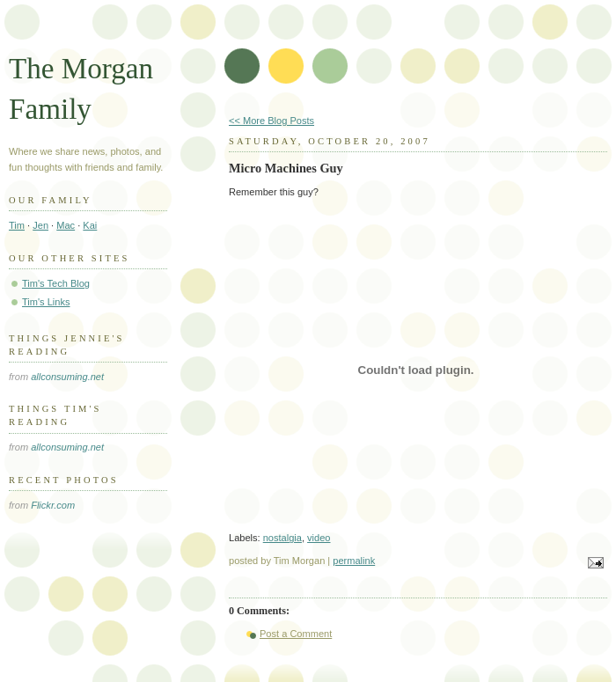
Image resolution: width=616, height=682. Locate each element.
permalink (354, 561)
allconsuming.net (67, 377)
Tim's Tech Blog (56, 283)
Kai (90, 225)
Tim (17, 225)
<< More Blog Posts (271, 121)
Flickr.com (53, 505)
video (319, 538)
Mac (66, 225)
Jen (40, 225)
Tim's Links (46, 302)
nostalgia (282, 538)
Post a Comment (296, 634)
